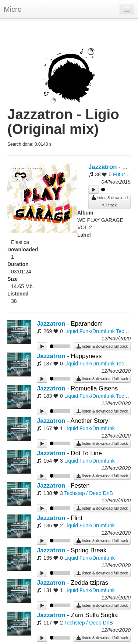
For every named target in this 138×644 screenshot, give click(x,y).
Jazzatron (102, 167)
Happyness (86, 356)
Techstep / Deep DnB (88, 493)
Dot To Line (86, 453)
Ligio (129, 167)
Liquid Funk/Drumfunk (90, 331)
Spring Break (89, 550)
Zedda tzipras (89, 583)
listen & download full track (109, 201)
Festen (80, 486)
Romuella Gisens (94, 388)
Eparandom (87, 324)
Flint (77, 518)
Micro (13, 9)
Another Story (89, 421)
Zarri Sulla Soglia (94, 615)
